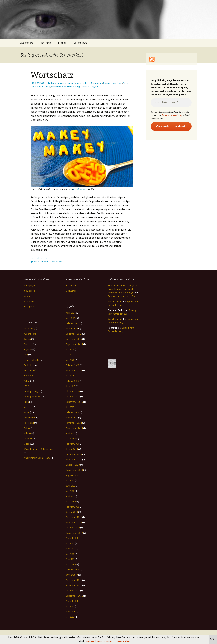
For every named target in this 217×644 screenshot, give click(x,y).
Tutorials (28, 439)
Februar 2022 (72, 365)
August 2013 (72, 475)
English (27, 349)
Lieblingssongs (31, 391)
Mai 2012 (70, 554)
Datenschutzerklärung (172, 115)
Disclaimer (71, 291)
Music (27, 412)
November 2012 (74, 522)
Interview (28, 376)
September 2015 (74, 402)
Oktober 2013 (73, 465)
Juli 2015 (70, 407)
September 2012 (74, 533)
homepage (29, 285)
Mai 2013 (70, 491)
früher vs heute (32, 360)
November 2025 (74, 339)
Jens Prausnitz (115, 301)
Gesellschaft (30, 370)
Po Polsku (29, 423)
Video (27, 444)
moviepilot (29, 291)
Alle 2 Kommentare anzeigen (48, 262)
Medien (27, 407)
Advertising (30, 328)
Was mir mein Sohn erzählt (73, 83)
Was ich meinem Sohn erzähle (39, 449)
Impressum (71, 285)
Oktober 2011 (73, 591)
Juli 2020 (70, 376)
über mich (46, 43)
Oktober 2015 (73, 397)
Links (26, 402)
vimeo (27, 296)
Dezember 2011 (74, 580)
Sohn (120, 83)
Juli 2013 (70, 480)
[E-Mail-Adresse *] (171, 103)
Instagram (29, 306)
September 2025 (74, 344)
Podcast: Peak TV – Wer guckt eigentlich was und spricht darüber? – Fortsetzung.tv (123, 289)
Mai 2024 (70, 355)
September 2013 (74, 470)
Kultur (27, 381)
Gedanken (29, 365)
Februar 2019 (72, 381)
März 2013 (71, 501)
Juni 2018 (70, 386)
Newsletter (29, 418)
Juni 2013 (70, 486)
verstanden (123, 641)
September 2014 (74, 428)
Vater (126, 83)
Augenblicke (27, 43)
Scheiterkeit (110, 83)
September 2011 (74, 596)
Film (26, 355)
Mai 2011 (70, 617)
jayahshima (80, 189)
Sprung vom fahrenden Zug (122, 296)
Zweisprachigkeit (90, 86)
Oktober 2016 (73, 391)
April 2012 (71, 559)
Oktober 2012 (73, 528)
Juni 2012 (70, 549)
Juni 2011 (70, 612)
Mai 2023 (70, 360)
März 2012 (71, 564)
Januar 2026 (72, 328)
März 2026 (71, 318)
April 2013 (71, 496)
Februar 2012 (72, 570)
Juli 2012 (70, 543)
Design (27, 339)
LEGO (26, 386)
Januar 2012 (72, 575)
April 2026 (71, 313)
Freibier (62, 43)
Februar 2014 (72, 444)
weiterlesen (39, 258)
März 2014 (71, 439)
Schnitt (27, 433)
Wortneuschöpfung (40, 86)
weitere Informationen (99, 641)
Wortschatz (52, 75)
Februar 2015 (72, 412)
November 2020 (74, 370)
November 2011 (74, 585)
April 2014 (71, 433)
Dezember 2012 (74, 517)
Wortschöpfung (72, 86)
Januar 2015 (72, 418)
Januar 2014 (72, 449)
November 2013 (74, 459)
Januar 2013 (72, 512)
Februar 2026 (72, 323)
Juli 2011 (70, 606)
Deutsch (55, 83)
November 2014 (74, 423)
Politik (27, 428)
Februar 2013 (72, 507)
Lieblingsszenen (32, 397)
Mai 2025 (70, 349)
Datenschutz (81, 43)
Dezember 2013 (74, 454)
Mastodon (29, 301)
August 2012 (72, 538)
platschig (97, 83)
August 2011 (72, 601)
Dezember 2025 (74, 334)
